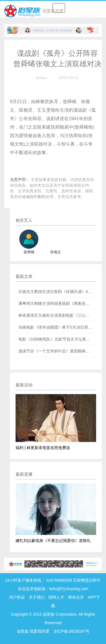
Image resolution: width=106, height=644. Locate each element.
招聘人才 (57, 597)
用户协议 (17, 597)
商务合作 (76, 597)
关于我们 (37, 597)
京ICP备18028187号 (72, 631)
